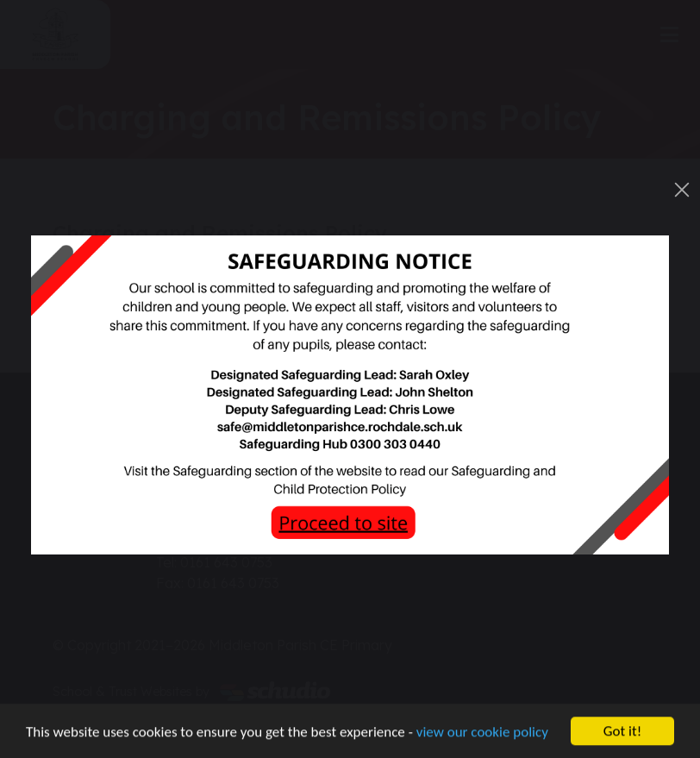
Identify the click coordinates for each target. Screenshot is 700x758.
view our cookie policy (482, 733)
